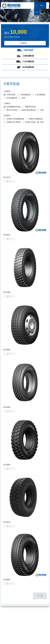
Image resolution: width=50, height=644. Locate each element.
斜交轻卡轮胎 (29, 122)
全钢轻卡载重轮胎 (34, 119)
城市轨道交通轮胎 (27, 110)
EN (42, 6)
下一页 (40, 596)
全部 (22, 98)
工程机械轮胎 (24, 95)
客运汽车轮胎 (10, 110)
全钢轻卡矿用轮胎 (12, 122)
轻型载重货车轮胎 (12, 107)
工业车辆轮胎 (39, 95)
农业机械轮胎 (10, 98)
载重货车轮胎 (29, 107)
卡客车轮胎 (10, 95)
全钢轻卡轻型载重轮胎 (14, 119)
